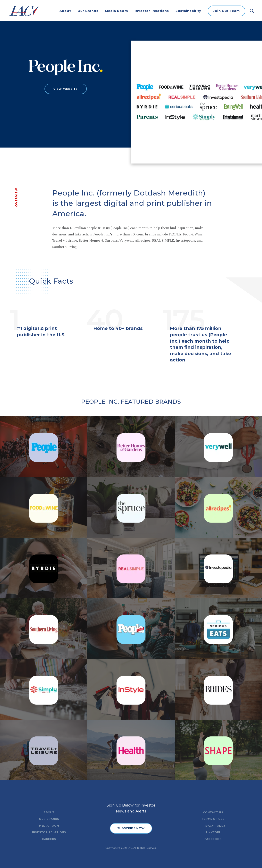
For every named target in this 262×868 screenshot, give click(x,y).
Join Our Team (226, 11)
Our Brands (88, 11)
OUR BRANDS (49, 819)
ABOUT (49, 812)
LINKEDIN (213, 832)
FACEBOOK (213, 839)
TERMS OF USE (213, 819)
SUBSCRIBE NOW (131, 828)
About (65, 11)
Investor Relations (152, 11)
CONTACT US (213, 812)
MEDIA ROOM (49, 826)
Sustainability (188, 11)
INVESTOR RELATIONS (49, 832)
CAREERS (49, 839)
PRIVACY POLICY (213, 826)
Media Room (117, 11)
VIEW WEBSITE (65, 89)
